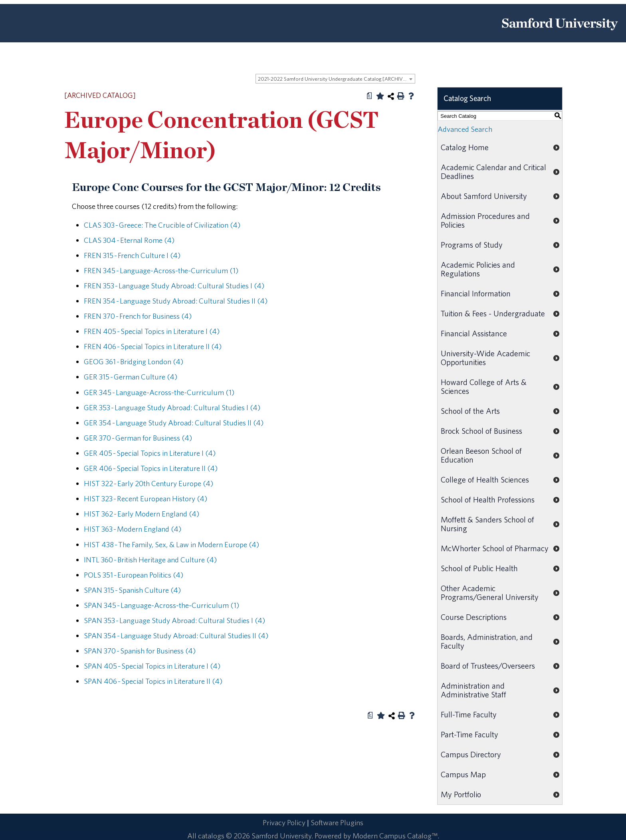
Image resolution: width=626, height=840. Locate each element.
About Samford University (484, 196)
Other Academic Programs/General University (490, 593)
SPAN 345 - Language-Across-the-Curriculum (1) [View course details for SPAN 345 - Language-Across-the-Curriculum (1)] (161, 605)
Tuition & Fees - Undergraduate (493, 313)
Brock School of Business (481, 431)
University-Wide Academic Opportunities (485, 358)
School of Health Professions (488, 499)
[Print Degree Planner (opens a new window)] (370, 96)
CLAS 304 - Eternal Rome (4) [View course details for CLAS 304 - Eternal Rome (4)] (129, 240)
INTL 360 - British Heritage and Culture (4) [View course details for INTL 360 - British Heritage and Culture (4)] (150, 560)
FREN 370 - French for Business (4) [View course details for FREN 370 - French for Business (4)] (138, 316)
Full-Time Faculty (469, 714)
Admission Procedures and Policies (485, 220)
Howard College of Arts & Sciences (484, 386)
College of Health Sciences (485, 480)
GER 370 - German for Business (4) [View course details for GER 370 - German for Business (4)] (138, 438)
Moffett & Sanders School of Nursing (487, 524)
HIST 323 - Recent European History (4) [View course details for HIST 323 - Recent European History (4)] (146, 498)
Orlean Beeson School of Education (481, 455)
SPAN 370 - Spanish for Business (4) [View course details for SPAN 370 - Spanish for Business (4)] (140, 651)
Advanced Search (465, 129)
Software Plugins (337, 822)
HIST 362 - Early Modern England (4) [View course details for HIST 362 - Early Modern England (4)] (142, 514)
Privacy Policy (284, 822)
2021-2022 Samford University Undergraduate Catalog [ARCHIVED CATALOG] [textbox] (336, 79)
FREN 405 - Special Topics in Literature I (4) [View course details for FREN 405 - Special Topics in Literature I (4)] (152, 331)
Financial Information (476, 293)
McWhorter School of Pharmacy (495, 548)
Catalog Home (465, 147)
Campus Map (463, 774)
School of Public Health (479, 568)
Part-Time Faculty (469, 734)
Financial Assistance (474, 333)
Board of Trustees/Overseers (488, 666)
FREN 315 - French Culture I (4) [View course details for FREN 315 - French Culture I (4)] (132, 255)
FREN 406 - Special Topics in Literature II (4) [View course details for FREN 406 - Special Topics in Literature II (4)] (153, 346)
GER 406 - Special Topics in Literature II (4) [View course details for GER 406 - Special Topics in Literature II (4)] (151, 468)
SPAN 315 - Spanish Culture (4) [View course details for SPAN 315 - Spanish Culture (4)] (132, 590)
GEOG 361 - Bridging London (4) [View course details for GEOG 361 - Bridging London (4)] (134, 361)
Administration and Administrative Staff (473, 690)
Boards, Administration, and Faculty (487, 641)
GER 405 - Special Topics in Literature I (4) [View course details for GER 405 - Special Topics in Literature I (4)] (150, 453)
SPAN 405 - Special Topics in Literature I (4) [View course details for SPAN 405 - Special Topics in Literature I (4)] (152, 666)
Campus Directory (471, 754)
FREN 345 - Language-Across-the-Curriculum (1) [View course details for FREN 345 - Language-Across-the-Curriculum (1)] (161, 270)
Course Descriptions (474, 617)
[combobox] (335, 79)
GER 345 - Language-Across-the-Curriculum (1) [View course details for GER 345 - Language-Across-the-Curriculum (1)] (159, 392)
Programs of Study (472, 245)
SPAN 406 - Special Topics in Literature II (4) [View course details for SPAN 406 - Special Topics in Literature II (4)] (153, 681)
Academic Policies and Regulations (478, 269)
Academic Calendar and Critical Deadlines (493, 172)
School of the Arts (470, 411)
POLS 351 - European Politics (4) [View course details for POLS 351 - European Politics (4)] (134, 575)
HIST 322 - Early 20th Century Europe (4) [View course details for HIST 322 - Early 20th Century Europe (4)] (149, 483)
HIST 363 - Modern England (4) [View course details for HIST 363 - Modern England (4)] (133, 529)
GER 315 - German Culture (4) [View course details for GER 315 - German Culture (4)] (131, 377)
